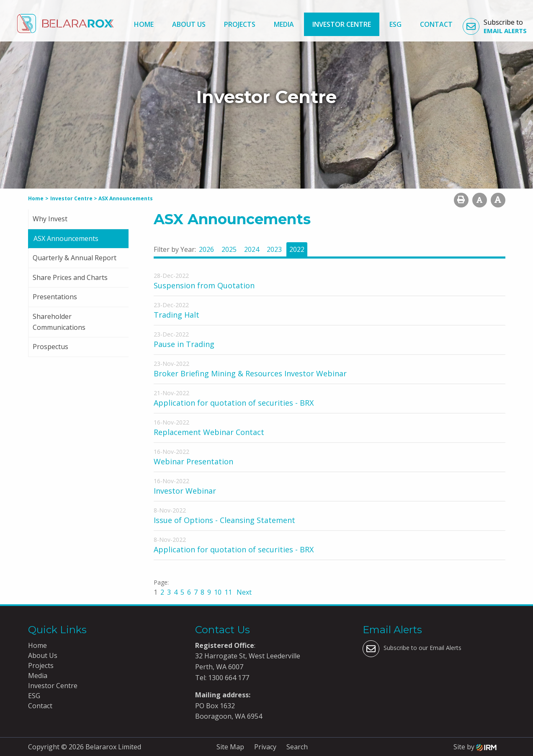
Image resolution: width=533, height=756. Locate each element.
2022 (297, 249)
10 (218, 592)
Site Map (230, 747)
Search (297, 747)
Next (243, 592)
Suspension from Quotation (204, 285)
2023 (274, 249)
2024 (252, 249)
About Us (189, 24)
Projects (240, 24)
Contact (436, 24)
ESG (395, 24)
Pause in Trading (184, 344)
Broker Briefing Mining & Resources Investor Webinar (250, 373)
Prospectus (50, 347)
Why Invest (50, 219)
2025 (229, 249)
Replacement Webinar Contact (209, 432)
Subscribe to (495, 26)
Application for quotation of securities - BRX (234, 403)
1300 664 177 (228, 678)
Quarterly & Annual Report (75, 258)
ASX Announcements (66, 238)
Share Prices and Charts (70, 277)
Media (284, 24)
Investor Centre (342, 24)
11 (228, 592)
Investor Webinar (185, 491)
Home (144, 24)
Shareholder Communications (59, 322)
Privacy (265, 747)
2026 (206, 249)
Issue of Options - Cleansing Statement (224, 520)
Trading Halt (176, 315)
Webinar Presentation (193, 461)
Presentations (55, 297)
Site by (475, 747)
